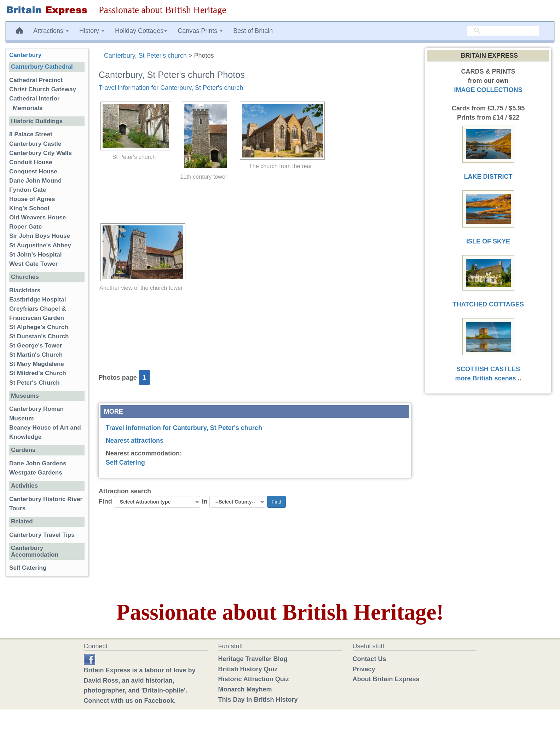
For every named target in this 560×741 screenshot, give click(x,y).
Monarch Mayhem (245, 689)
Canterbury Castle (35, 144)
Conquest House (33, 171)
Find (105, 501)
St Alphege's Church (39, 327)
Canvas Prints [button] (200, 31)
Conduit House (31, 162)
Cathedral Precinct (36, 80)
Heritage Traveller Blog (253, 659)
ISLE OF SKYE (488, 241)
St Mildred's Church (38, 373)
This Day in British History (258, 700)
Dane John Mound (35, 181)
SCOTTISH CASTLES (488, 369)
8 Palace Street (31, 134)
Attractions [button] (51, 31)
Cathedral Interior (34, 99)
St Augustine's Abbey (40, 245)
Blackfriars (25, 290)
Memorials (28, 108)
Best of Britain (253, 31)
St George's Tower (36, 346)
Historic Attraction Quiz (254, 679)
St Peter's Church (34, 383)
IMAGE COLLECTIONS (488, 90)
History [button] (92, 31)
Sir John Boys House (40, 236)
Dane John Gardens (38, 463)
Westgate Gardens (36, 473)
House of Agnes (32, 199)
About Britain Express (386, 679)
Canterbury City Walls (41, 153)
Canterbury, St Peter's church (145, 56)
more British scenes (486, 378)
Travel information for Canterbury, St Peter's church (171, 88)
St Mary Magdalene (37, 364)
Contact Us (370, 659)
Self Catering (125, 463)
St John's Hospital (35, 255)
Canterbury (25, 55)
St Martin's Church (36, 355)
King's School (29, 208)
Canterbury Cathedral (42, 67)
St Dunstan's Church (39, 336)
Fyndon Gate (28, 190)
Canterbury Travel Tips (42, 535)
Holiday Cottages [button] (141, 31)
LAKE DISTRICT (488, 177)
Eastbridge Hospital (38, 300)
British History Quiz (248, 669)
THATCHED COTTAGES (488, 304)
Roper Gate (25, 227)
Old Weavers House (37, 217)
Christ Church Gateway (43, 89)
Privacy (364, 669)
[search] (503, 31)
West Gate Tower (33, 264)
